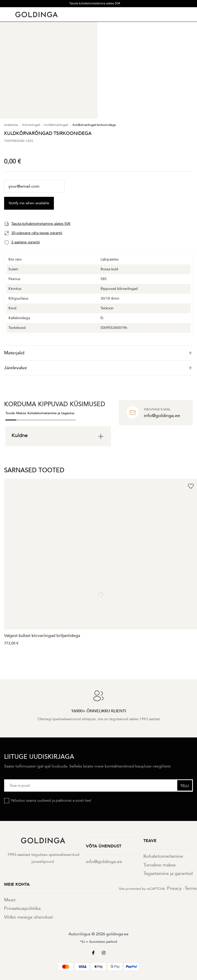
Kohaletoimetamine (163, 856)
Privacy (174, 888)
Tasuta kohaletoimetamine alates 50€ (95, 3)
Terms (191, 888)
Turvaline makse (160, 865)
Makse (21, 413)
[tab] (98, 353)
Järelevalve (98, 368)
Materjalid (98, 353)
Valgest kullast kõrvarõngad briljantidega (42, 636)
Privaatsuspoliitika (22, 908)
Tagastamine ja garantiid (168, 873)
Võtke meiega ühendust (28, 917)
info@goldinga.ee (104, 862)
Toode (10, 413)
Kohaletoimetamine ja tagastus (51, 413)
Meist (10, 900)
